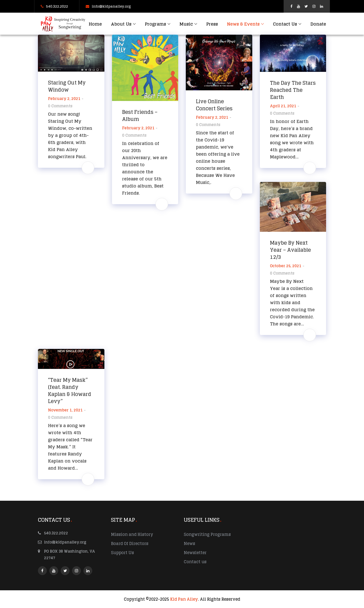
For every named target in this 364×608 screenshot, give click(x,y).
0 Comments (60, 106)
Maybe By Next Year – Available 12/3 (290, 250)
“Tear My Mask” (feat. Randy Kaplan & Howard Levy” (70, 391)
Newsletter (195, 553)
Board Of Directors (130, 543)
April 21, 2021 (283, 106)
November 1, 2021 (65, 410)
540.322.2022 (54, 6)
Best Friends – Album (140, 116)
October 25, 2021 (286, 266)
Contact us (195, 562)
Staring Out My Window (67, 86)
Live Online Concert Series (214, 105)
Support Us (122, 553)
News (189, 543)
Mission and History (132, 534)
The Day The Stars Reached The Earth (293, 90)
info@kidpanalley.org (108, 6)
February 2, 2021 (64, 99)
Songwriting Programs (207, 534)
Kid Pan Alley (184, 599)
